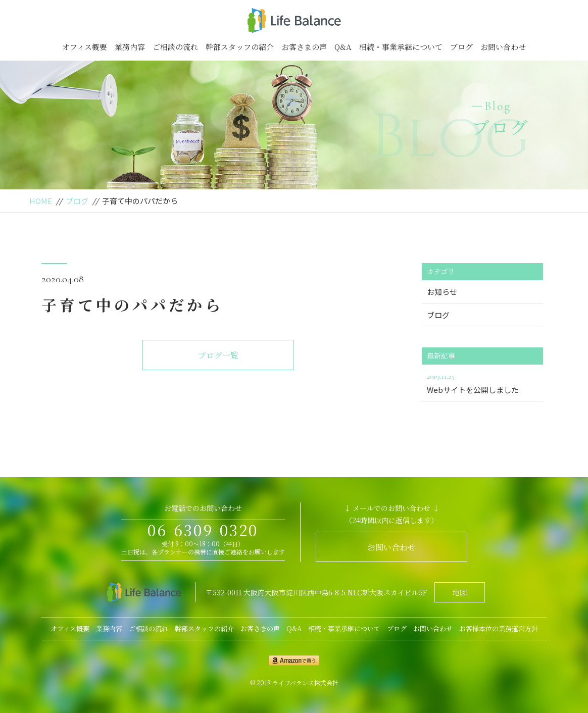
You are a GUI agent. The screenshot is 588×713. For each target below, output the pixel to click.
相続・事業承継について (401, 47)
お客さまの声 (304, 47)
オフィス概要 (85, 47)
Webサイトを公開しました (482, 382)
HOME (41, 201)
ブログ (461, 47)
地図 (460, 592)
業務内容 (130, 47)
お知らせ (442, 292)
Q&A (343, 47)
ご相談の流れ (175, 47)
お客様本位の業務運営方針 (499, 628)
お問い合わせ (503, 47)
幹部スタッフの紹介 (240, 47)
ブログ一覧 (218, 355)
